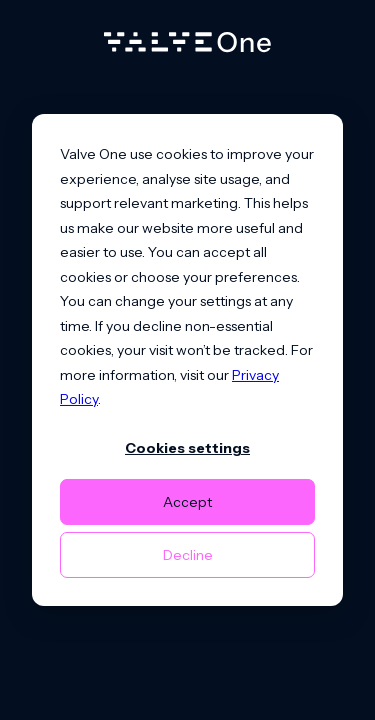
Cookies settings (187, 448)
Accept (187, 502)
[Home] (187, 47)
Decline (188, 555)
